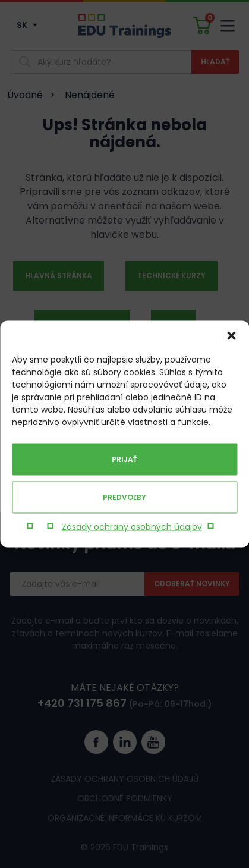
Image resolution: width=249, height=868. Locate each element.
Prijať (124, 459)
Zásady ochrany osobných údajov (132, 527)
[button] (231, 336)
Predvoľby (124, 497)
